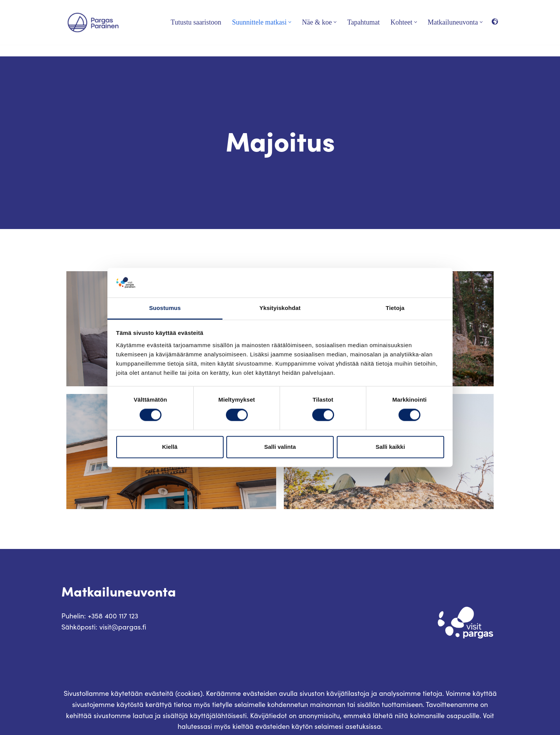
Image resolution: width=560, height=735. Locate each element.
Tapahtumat (363, 22)
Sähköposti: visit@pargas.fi (104, 627)
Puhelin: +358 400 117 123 (100, 616)
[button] (290, 22)
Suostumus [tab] (165, 308)
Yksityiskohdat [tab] (280, 308)
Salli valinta (280, 447)
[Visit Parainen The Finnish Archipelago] (93, 22)
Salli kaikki (390, 447)
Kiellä (170, 447)
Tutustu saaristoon (196, 22)
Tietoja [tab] (395, 308)
